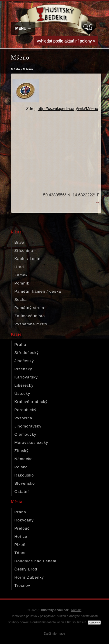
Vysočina (23, 418)
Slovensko (25, 483)
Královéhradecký (31, 402)
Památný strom (29, 308)
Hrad (19, 267)
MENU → (23, 28)
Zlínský (22, 451)
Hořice (21, 536)
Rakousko (24, 475)
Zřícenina (24, 251)
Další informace (54, 633)
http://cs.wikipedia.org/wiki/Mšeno (68, 109)
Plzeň (20, 545)
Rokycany (24, 520)
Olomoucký (26, 434)
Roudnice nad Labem (35, 561)
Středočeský (27, 353)
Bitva (20, 242)
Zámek (21, 275)
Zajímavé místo (30, 316)
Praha (20, 344)
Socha (21, 300)
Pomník (22, 283)
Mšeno (28, 69)
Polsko (21, 467)
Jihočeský (24, 361)
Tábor (20, 553)
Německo (24, 459)
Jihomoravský (28, 426)
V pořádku (94, 623)
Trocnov (23, 585)
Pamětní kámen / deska (38, 291)
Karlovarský (26, 377)
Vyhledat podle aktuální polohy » (66, 41)
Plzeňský (23, 369)
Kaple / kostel (28, 259)
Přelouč (22, 528)
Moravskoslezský (31, 443)
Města (16, 69)
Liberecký (24, 385)
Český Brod (26, 569)
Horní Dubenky (29, 577)
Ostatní (22, 492)
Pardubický (26, 410)
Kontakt (76, 610)
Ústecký (22, 393)
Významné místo (31, 324)
